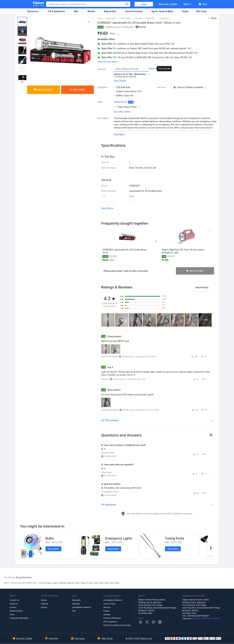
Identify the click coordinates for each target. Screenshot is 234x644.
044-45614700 (199, 619)
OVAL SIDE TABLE (96, 583)
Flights (185, 11)
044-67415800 (213, 619)
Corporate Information (19, 618)
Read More (107, 208)
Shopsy (44, 607)
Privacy (106, 611)
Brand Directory (24, 577)
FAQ (74, 611)
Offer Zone (201, 11)
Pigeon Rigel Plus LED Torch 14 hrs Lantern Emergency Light (183, 251)
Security (107, 607)
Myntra (44, 600)
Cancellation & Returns (82, 607)
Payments (76, 600)
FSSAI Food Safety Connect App (117, 625)
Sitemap (107, 614)
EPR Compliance (110, 622)
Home (100, 18)
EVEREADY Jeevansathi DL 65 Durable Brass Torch (124, 251)
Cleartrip (45, 604)
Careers (13, 607)
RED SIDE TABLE (113, 583)
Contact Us (14, 600)
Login (144, 4)
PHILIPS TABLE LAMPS (48, 583)
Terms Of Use (109, 604)
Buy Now (77, 90)
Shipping (76, 604)
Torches (139, 18)
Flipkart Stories (16, 611)
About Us (14, 604)
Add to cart (43, 90)
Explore (39, 6)
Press (12, 614)
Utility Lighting (126, 18)
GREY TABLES (81, 583)
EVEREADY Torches (151, 18)
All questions (109, 504)
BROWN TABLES (67, 583)
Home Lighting (111, 18)
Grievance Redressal (112, 618)
